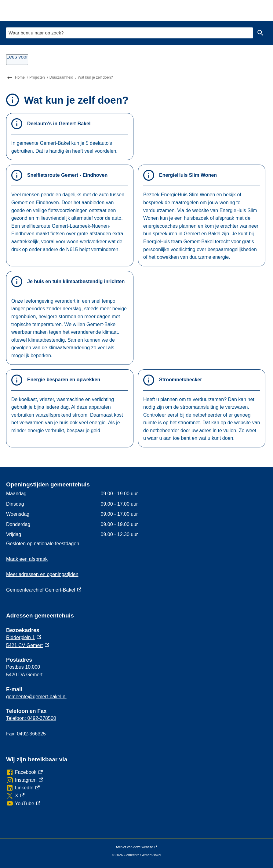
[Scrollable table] (123, 514)
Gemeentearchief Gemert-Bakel (44, 590)
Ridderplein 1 (24, 637)
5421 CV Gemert (28, 645)
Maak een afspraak (27, 559)
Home (20, 77)
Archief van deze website (136, 847)
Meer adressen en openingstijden (42, 574)
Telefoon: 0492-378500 (31, 718)
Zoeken (259, 33)
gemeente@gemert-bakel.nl (36, 697)
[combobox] (129, 33)
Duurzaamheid (61, 77)
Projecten (37, 77)
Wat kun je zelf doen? (95, 77)
